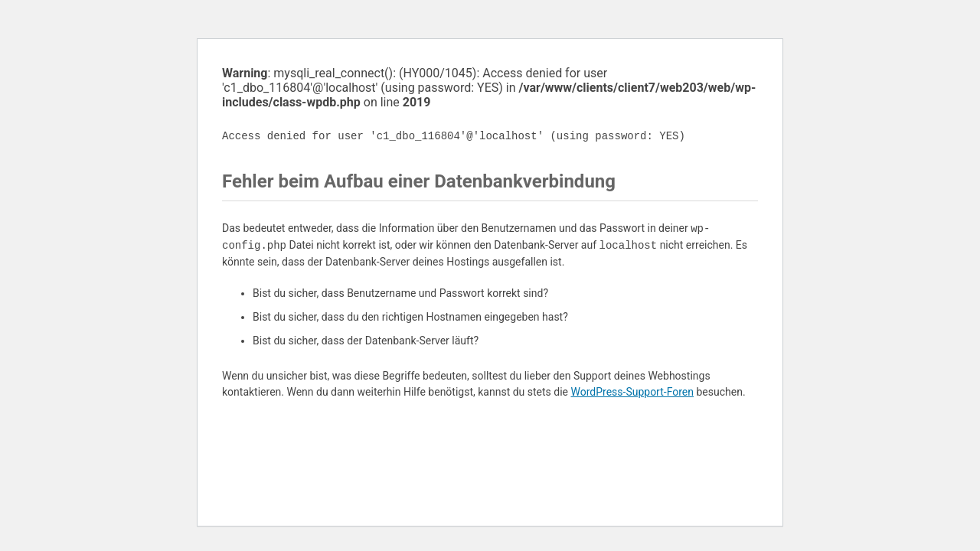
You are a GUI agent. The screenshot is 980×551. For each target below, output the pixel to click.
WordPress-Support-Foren (632, 392)
